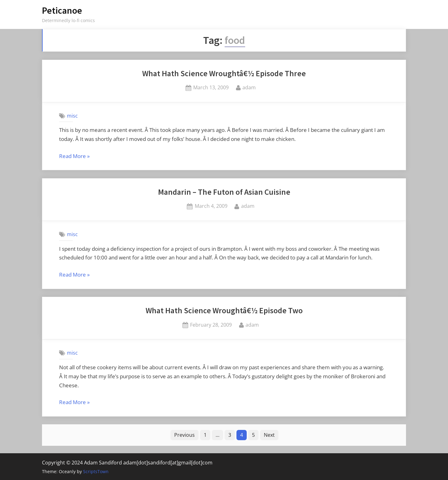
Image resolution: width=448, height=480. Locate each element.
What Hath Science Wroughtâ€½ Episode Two (224, 310)
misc (72, 116)
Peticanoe (62, 10)
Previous (184, 435)
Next (269, 435)
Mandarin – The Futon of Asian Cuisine (224, 192)
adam (249, 87)
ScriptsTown (96, 471)
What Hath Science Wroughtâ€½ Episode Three (224, 73)
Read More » (74, 156)
